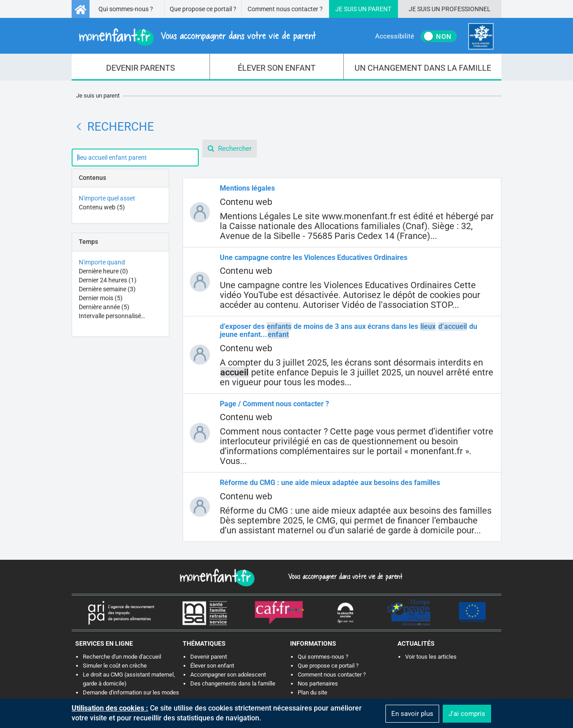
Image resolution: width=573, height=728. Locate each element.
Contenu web (102, 207)
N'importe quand (102, 262)
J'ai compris (467, 714)
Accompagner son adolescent (228, 675)
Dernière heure (103, 271)
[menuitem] (141, 67)
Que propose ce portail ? (203, 9)
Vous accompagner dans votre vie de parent (344, 576)
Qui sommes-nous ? (126, 9)
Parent (380, 9)
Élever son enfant (212, 666)
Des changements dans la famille (233, 683)
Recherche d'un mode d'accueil (122, 657)
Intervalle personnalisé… (112, 316)
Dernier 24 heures (108, 280)
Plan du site (312, 692)
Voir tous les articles (431, 657)
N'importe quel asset (107, 198)
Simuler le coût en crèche (115, 666)
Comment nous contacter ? (285, 9)
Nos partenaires (318, 683)
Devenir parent (209, 657)
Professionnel (466, 9)
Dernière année (104, 307)
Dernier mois (101, 298)
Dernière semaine (107, 289)
